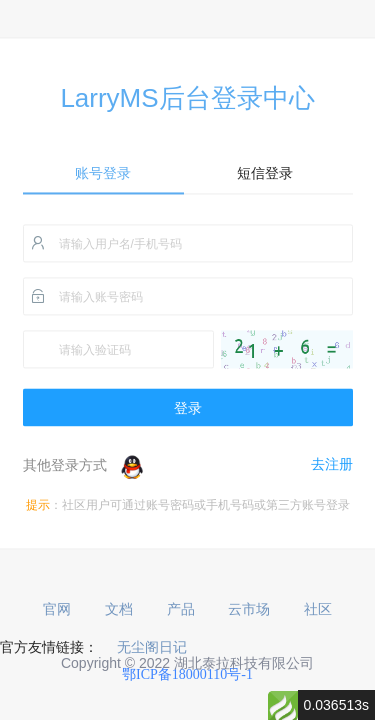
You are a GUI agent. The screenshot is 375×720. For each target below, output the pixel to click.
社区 (318, 609)
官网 (57, 609)
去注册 (332, 464)
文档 (119, 609)
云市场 (249, 609)
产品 (181, 609)
